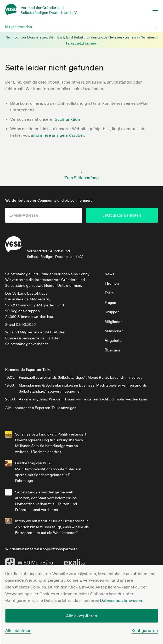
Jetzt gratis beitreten (129, 215)
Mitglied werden (19, 27)
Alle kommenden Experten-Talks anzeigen (41, 407)
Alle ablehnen (18, 630)
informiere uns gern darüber (57, 135)
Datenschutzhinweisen (122, 600)
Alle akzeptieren (82, 616)
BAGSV (51, 331)
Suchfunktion (68, 119)
